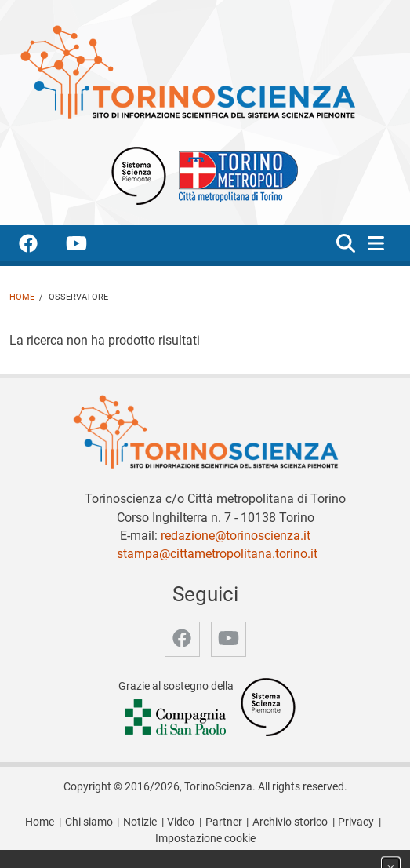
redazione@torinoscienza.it (236, 536)
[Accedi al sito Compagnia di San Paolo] (176, 718)
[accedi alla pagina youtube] (89, 246)
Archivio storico (290, 822)
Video (181, 822)
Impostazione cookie (205, 839)
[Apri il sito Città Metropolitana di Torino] (234, 175)
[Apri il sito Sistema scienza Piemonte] (139, 175)
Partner (224, 822)
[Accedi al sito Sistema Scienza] (268, 707)
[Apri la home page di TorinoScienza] (187, 71)
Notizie (140, 822)
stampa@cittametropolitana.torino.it (217, 554)
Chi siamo (89, 822)
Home (22, 297)
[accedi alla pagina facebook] (41, 246)
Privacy (356, 822)
